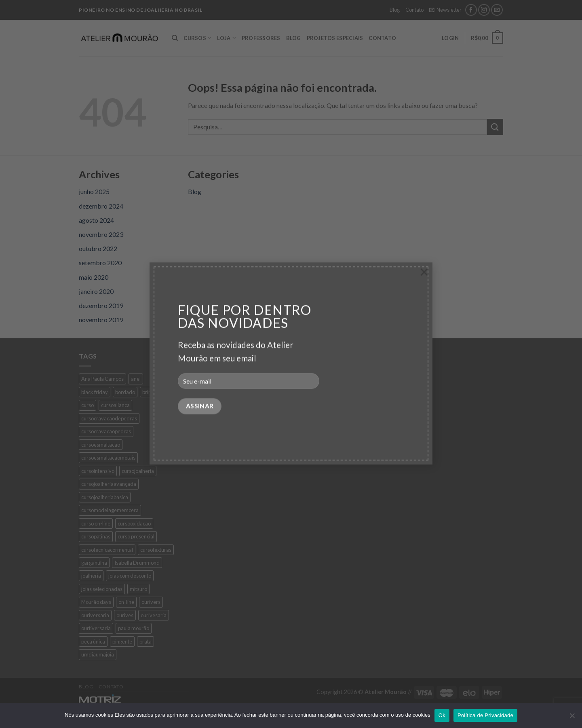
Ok (442, 715)
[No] (572, 718)
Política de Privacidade (485, 715)
